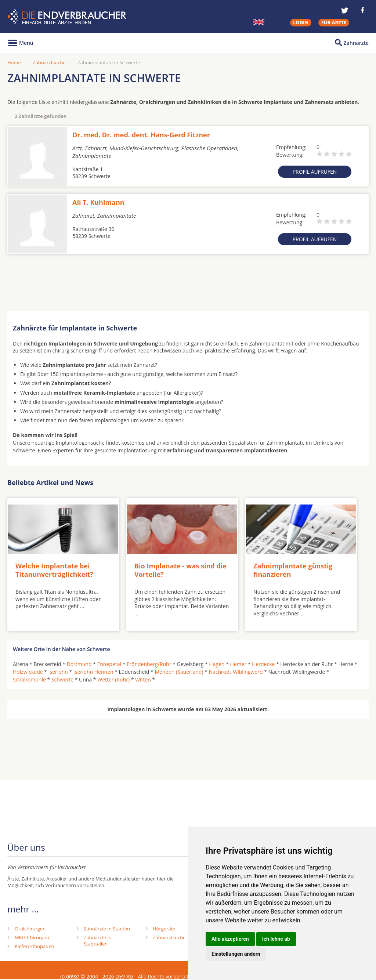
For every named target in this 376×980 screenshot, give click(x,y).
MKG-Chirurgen (32, 937)
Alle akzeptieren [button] (230, 939)
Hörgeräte (164, 929)
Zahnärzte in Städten (107, 929)
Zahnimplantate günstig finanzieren (293, 570)
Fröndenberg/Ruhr (149, 664)
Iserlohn (58, 672)
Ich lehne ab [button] (276, 939)
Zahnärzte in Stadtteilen (98, 941)
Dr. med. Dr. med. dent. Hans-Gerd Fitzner (141, 135)
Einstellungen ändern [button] (236, 954)
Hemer (238, 664)
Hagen (217, 664)
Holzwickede (28, 672)
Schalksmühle (29, 679)
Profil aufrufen (315, 172)
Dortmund (79, 664)
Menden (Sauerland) (179, 672)
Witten (143, 679)
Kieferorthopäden (35, 946)
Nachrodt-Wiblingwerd (236, 672)
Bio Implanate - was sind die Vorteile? (180, 570)
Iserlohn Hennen (93, 672)
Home (14, 62)
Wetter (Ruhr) (113, 679)
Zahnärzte (356, 43)
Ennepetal (109, 664)
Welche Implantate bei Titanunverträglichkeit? (54, 570)
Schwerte (62, 679)
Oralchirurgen (30, 929)
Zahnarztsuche (49, 62)
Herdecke (263, 664)
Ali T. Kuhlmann (98, 202)
